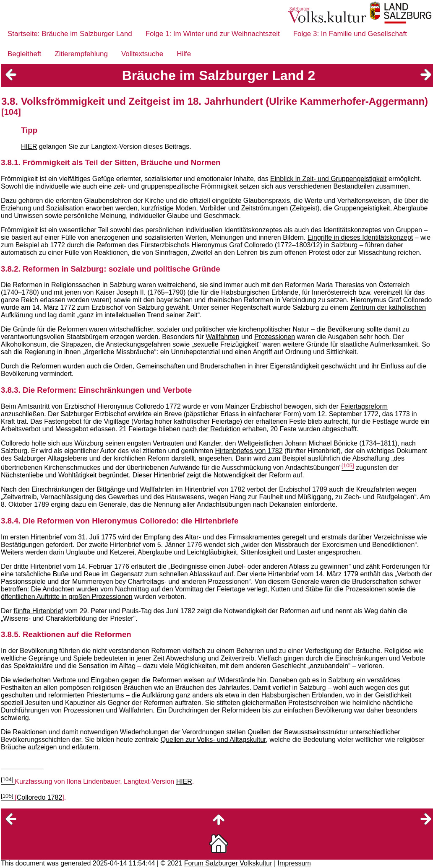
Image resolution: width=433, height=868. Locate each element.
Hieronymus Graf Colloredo (232, 245)
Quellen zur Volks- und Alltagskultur (213, 740)
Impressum (294, 863)
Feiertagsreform (364, 406)
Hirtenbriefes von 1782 (249, 451)
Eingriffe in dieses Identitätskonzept (360, 237)
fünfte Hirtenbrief (38, 611)
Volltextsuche (142, 54)
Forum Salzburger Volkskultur (228, 863)
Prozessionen (275, 337)
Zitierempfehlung (81, 54)
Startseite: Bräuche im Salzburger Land (70, 34)
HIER (29, 146)
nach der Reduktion (211, 429)
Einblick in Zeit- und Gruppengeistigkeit (328, 179)
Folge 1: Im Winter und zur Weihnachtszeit (213, 34)
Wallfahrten (222, 337)
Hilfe (184, 54)
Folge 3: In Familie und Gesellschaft (350, 34)
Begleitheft (24, 54)
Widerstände (237, 680)
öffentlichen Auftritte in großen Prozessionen (67, 597)
